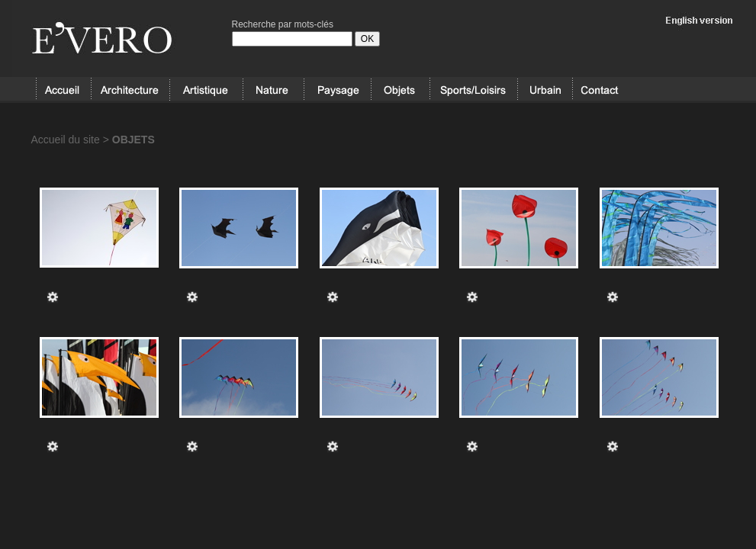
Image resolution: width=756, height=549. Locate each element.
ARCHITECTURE (130, 90)
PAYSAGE (337, 90)
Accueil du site (66, 140)
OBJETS (400, 90)
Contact (600, 90)
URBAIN (545, 90)
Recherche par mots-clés (283, 24)
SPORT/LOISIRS (474, 90)
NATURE (273, 90)
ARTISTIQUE (206, 90)
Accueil (63, 90)
